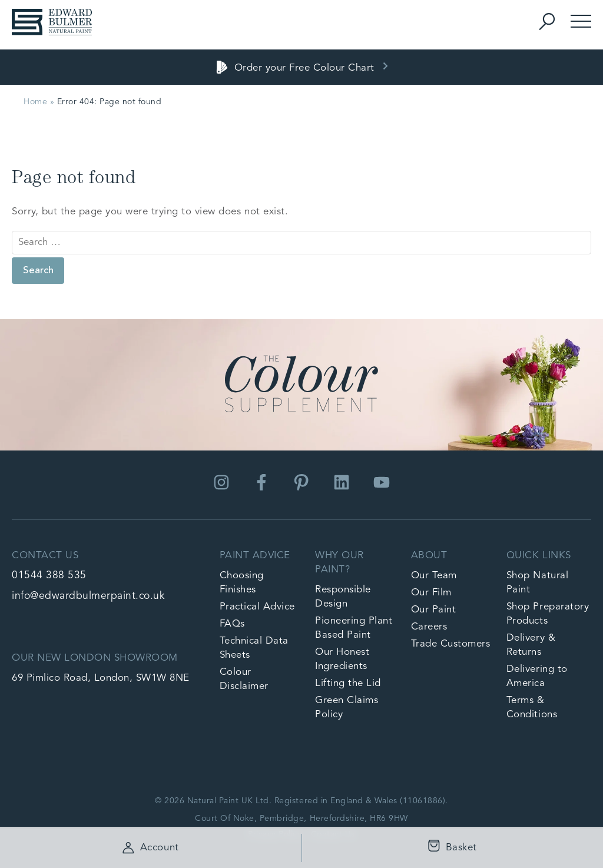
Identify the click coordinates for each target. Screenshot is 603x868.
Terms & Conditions (532, 708)
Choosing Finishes (242, 583)
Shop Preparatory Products (548, 614)
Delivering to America (537, 676)
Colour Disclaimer (244, 679)
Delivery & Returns (531, 645)
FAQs (232, 624)
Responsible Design (343, 597)
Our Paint (434, 610)
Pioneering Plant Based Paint (354, 628)
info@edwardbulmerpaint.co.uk (88, 596)
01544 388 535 (49, 576)
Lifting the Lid (348, 683)
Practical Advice (257, 607)
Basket (450, 848)
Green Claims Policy (347, 708)
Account (151, 848)
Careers (429, 627)
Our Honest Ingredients (342, 659)
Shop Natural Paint (537, 583)
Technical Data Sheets (254, 648)
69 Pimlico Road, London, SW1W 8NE (101, 678)
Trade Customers (451, 644)
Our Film (431, 593)
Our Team (434, 576)
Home (35, 102)
